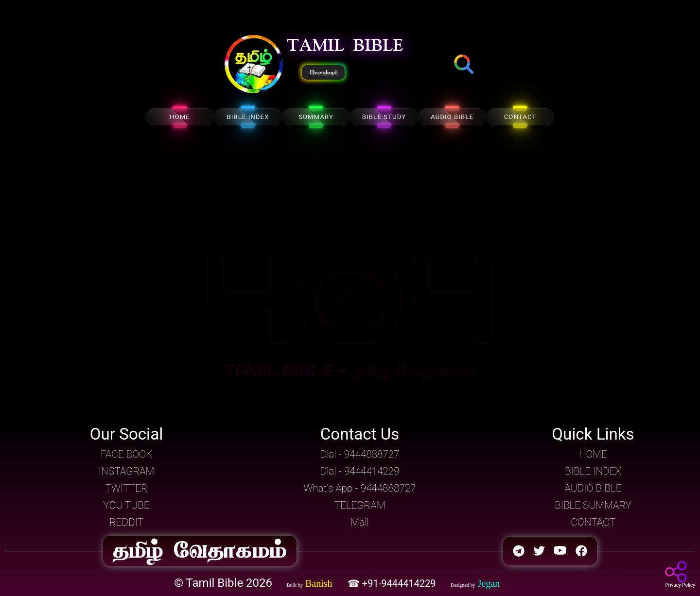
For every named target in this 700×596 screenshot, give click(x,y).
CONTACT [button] (593, 522)
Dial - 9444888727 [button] (359, 454)
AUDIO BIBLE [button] (593, 488)
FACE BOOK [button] (126, 454)
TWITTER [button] (126, 488)
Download (323, 72)
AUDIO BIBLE (452, 117)
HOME (180, 117)
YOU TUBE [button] (126, 505)
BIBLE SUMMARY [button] (593, 505)
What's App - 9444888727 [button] (360, 488)
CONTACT (520, 117)
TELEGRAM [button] (359, 505)
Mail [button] (359, 522)
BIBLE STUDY (384, 117)
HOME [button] (593, 454)
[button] (254, 65)
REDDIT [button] (126, 522)
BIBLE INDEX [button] (593, 471)
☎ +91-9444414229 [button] (393, 583)
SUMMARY (316, 117)
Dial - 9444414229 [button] (359, 471)
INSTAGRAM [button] (127, 471)
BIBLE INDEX (248, 117)
